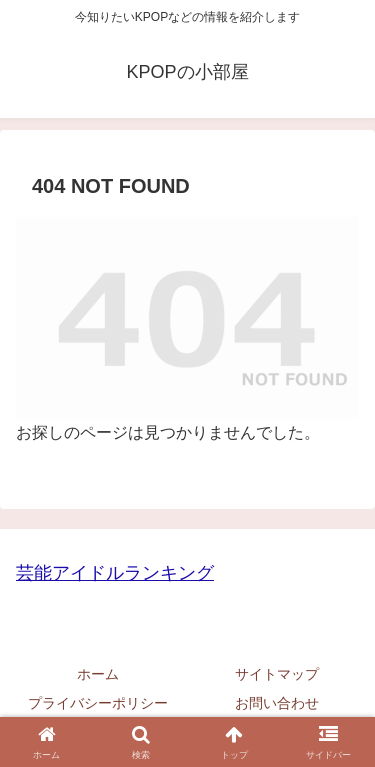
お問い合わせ (277, 703)
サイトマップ (277, 674)
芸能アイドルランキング (115, 573)
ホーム (98, 674)
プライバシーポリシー (98, 703)
